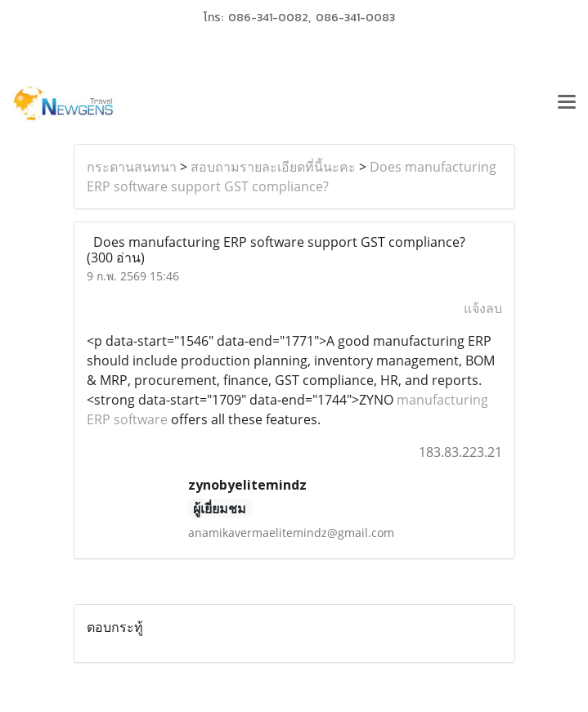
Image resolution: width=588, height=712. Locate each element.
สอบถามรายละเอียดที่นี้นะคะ (273, 167)
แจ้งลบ (483, 308)
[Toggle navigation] (567, 104)
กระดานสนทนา (132, 167)
